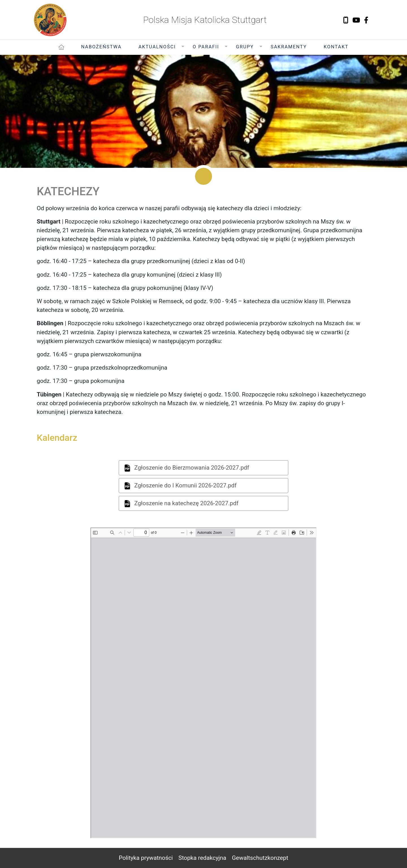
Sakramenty (289, 47)
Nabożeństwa (101, 47)
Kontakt (336, 47)
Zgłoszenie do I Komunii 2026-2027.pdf (181, 486)
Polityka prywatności (146, 858)
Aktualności (157, 47)
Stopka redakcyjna (202, 858)
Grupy (245, 47)
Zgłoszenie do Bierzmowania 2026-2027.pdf (187, 468)
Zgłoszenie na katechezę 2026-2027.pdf (182, 504)
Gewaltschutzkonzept (260, 858)
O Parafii (206, 47)
